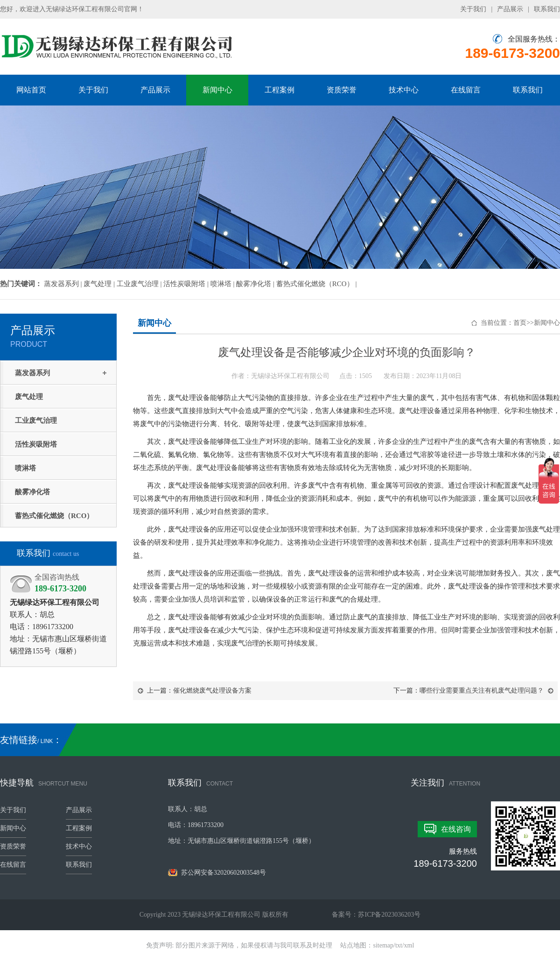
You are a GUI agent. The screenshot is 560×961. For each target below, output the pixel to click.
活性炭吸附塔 (36, 444)
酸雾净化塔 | (256, 284)
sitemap (384, 945)
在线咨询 (456, 829)
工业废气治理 (36, 421)
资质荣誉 (342, 90)
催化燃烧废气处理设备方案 (212, 691)
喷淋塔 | (224, 284)
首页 (520, 323)
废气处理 (29, 397)
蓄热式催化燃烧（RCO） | (317, 284)
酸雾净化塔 (32, 492)
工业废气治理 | (140, 284)
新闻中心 (217, 90)
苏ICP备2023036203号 (389, 915)
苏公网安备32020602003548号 (217, 873)
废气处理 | (100, 284)
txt (399, 945)
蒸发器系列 (32, 373)
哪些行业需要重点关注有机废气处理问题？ (482, 691)
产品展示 (510, 9)
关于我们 (473, 9)
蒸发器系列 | (64, 284)
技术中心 (404, 90)
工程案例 (280, 90)
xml (409, 945)
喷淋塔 (25, 468)
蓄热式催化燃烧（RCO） (54, 516)
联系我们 (547, 9)
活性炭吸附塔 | (187, 284)
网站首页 (31, 90)
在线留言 (466, 90)
